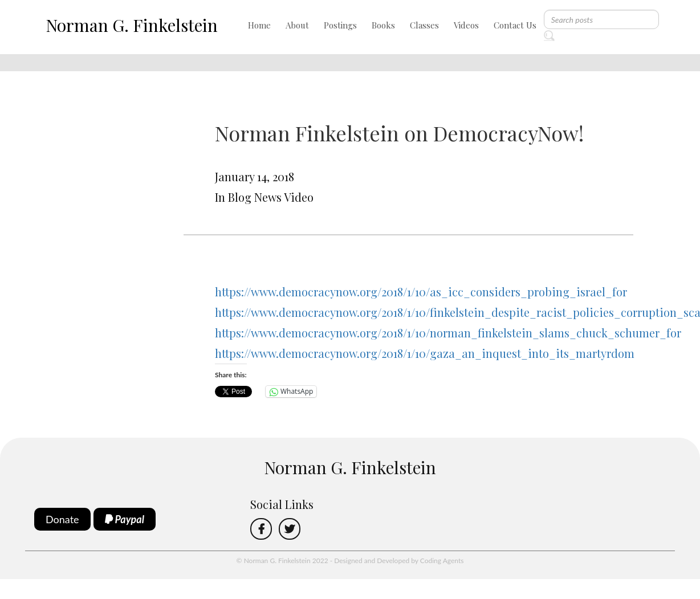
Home (259, 25)
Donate (62, 519)
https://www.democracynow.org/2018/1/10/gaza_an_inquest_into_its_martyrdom (425, 353)
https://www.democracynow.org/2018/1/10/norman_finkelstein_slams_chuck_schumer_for (448, 333)
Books (383, 25)
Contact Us (515, 25)
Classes (424, 25)
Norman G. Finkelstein (132, 25)
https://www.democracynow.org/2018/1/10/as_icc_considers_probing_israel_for (421, 292)
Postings (340, 25)
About (297, 25)
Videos (466, 25)
